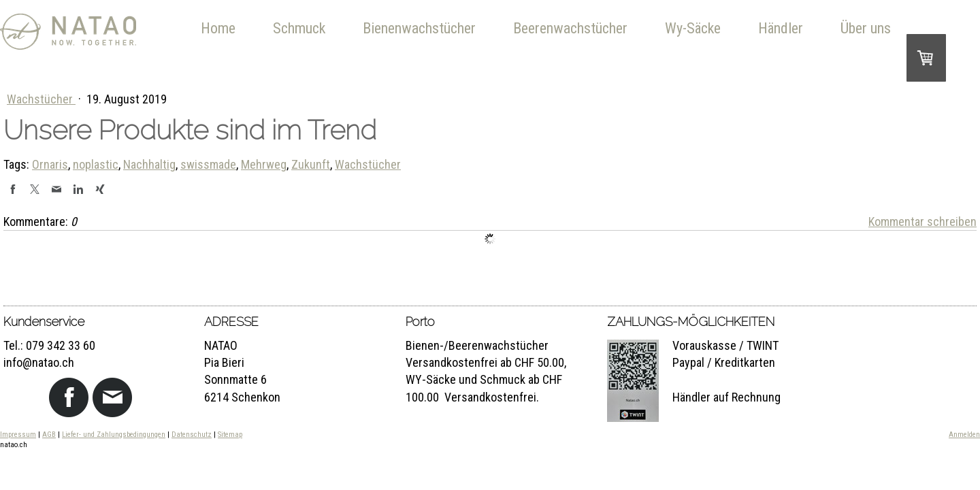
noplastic (96, 164)
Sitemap (230, 435)
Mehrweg (264, 164)
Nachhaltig (149, 164)
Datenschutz (192, 435)
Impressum (18, 435)
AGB (49, 435)
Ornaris (50, 164)
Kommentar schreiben (922, 222)
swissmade (208, 164)
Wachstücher (41, 99)
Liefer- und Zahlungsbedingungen (114, 435)
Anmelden (964, 435)
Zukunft (311, 164)
